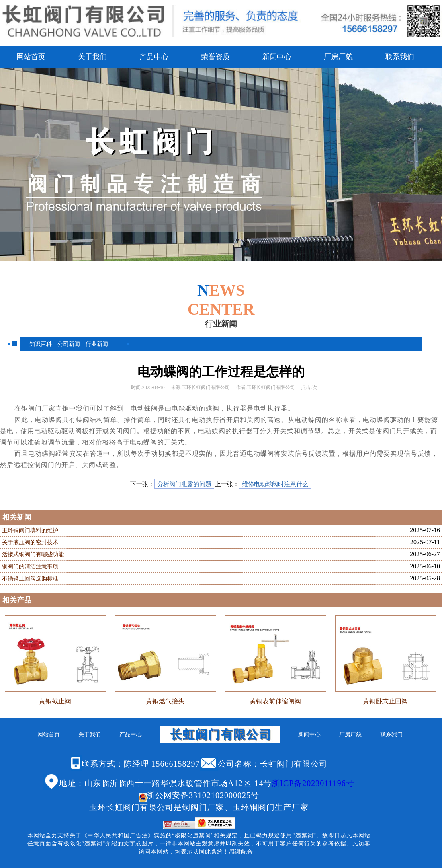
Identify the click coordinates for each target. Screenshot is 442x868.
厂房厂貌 (338, 57)
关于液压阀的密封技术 (30, 542)
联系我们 (400, 57)
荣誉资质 (215, 57)
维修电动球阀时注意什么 (275, 484)
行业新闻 (97, 344)
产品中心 (154, 57)
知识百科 (41, 344)
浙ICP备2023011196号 (313, 783)
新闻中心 (277, 57)
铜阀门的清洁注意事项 (30, 567)
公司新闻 (69, 344)
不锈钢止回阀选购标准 (30, 579)
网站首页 (31, 57)
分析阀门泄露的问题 (184, 484)
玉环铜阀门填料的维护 (30, 530)
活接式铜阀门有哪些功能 (33, 554)
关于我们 (92, 57)
